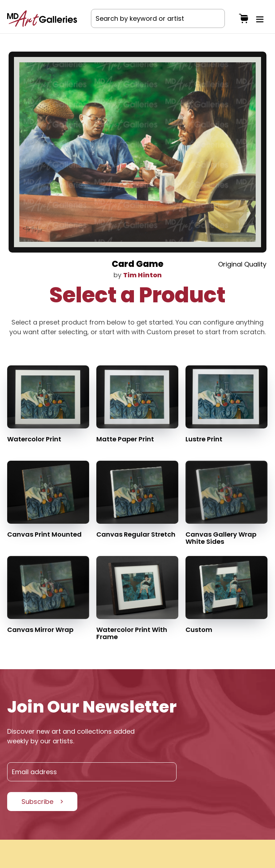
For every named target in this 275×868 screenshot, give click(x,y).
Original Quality (242, 264)
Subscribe (37, 802)
